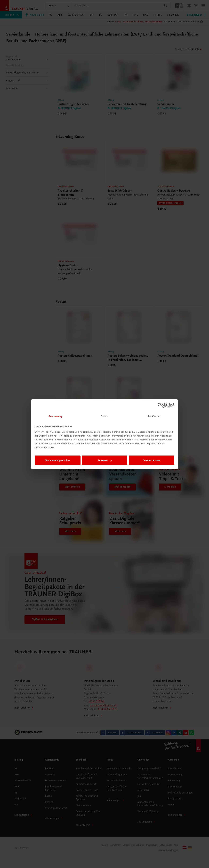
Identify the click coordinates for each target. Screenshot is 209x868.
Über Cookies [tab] (153, 416)
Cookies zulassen (152, 460)
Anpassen (105, 460)
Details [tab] (104, 416)
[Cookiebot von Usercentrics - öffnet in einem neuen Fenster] (160, 405)
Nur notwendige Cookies (58, 460)
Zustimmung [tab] (56, 416)
